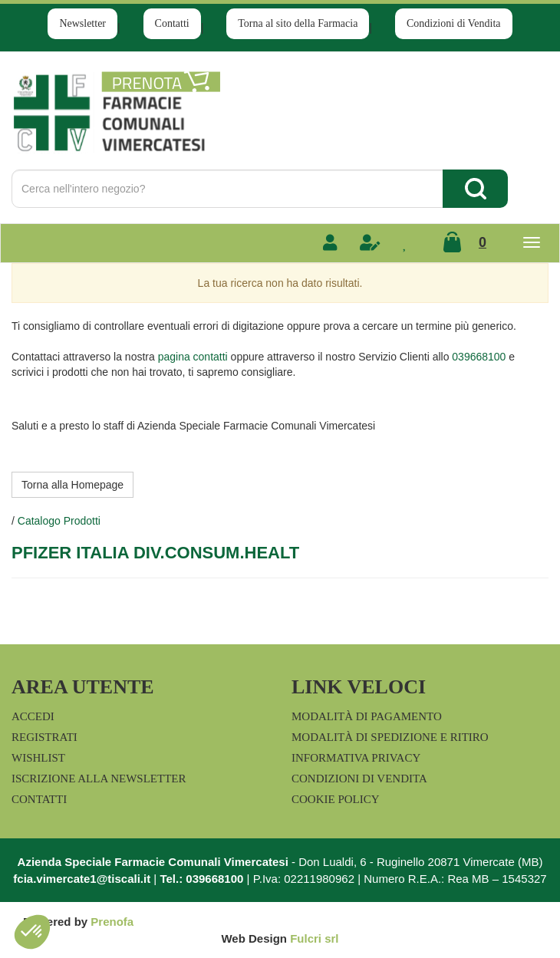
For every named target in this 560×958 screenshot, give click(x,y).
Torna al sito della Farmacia (298, 23)
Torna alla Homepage (72, 485)
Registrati (44, 737)
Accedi (33, 716)
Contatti (172, 23)
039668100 (479, 357)
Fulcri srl (314, 938)
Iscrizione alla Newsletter (99, 779)
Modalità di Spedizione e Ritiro (390, 737)
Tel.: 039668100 (201, 879)
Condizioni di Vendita (454, 23)
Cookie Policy (336, 799)
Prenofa (112, 922)
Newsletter (82, 23)
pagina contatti (193, 357)
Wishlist (38, 758)
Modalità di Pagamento (367, 716)
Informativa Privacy (356, 758)
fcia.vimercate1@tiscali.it (82, 879)
